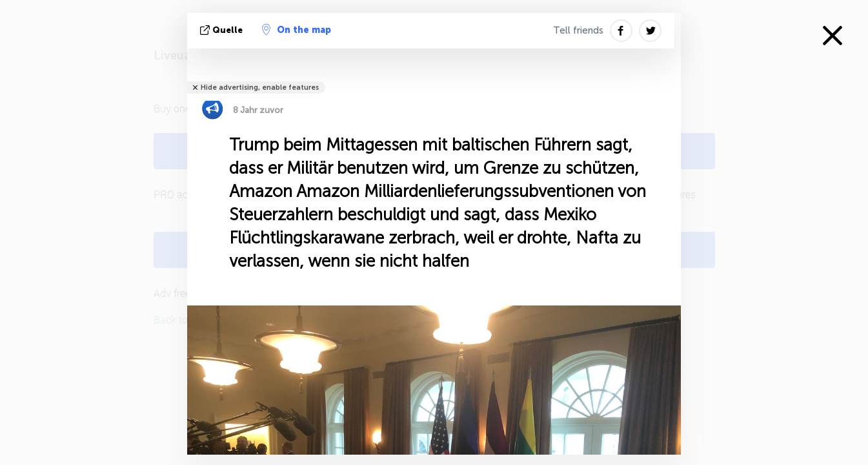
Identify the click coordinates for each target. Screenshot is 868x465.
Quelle (223, 30)
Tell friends (578, 30)
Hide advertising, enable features (260, 88)
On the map (297, 30)
